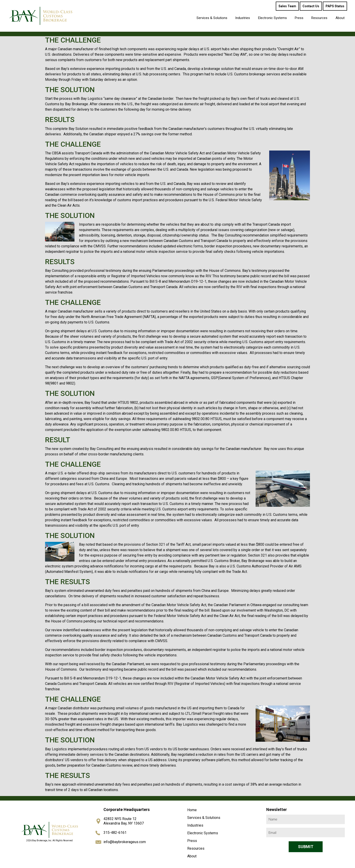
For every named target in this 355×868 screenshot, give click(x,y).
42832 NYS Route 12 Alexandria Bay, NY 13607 (124, 821)
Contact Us (311, 6)
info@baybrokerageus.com (125, 842)
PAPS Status (335, 6)
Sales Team (287, 6)
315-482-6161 (115, 833)
